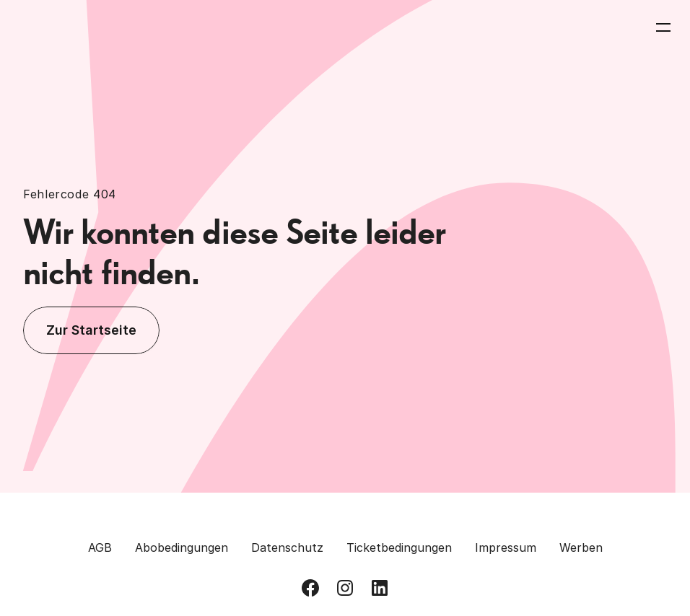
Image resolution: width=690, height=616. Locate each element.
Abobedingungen (182, 547)
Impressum (506, 547)
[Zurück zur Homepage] (74, 27)
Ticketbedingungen (399, 547)
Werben (581, 547)
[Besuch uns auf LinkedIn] (380, 588)
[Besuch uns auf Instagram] (345, 588)
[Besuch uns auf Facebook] (310, 588)
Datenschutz (287, 547)
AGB (100, 547)
